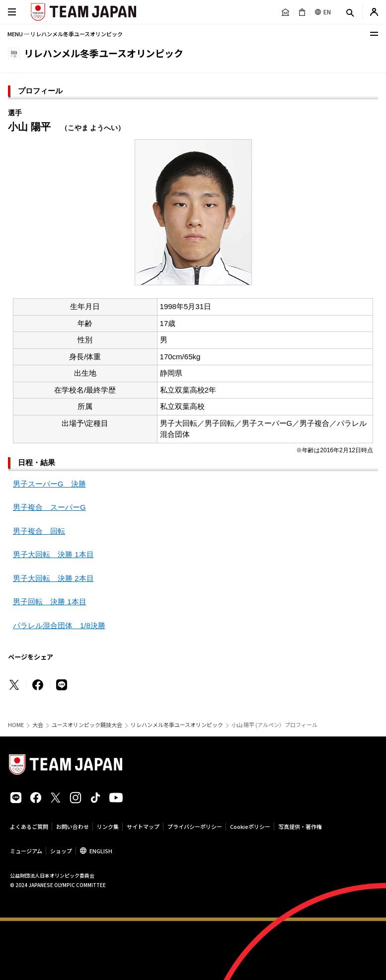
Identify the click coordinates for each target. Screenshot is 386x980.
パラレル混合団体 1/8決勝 (59, 625)
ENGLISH (101, 851)
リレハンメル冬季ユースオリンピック (177, 725)
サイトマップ (143, 826)
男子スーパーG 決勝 (49, 484)
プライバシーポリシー (195, 826)
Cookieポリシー (250, 826)
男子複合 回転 (39, 531)
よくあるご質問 (29, 826)
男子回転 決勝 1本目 (50, 602)
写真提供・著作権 (300, 826)
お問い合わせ (73, 826)
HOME (16, 725)
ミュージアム (26, 851)
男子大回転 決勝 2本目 (53, 578)
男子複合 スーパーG (49, 507)
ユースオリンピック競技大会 (87, 725)
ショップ (61, 851)
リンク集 (108, 826)
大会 (38, 725)
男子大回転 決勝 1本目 (53, 554)
